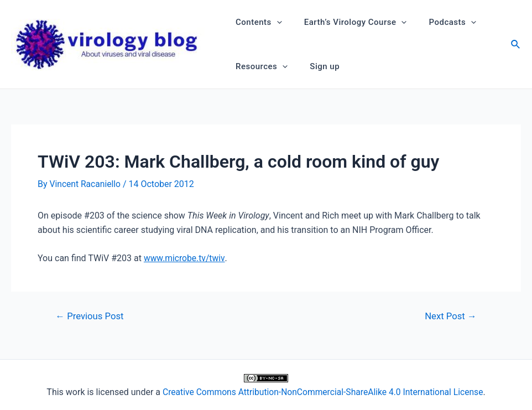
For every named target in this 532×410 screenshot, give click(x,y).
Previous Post (91, 316)
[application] (274, 22)
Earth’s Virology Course (347, 22)
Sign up (316, 66)
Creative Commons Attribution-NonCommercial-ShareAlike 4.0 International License (323, 391)
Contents (256, 22)
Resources (259, 66)
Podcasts (439, 22)
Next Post (450, 316)
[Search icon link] (516, 46)
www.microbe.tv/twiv (185, 258)
